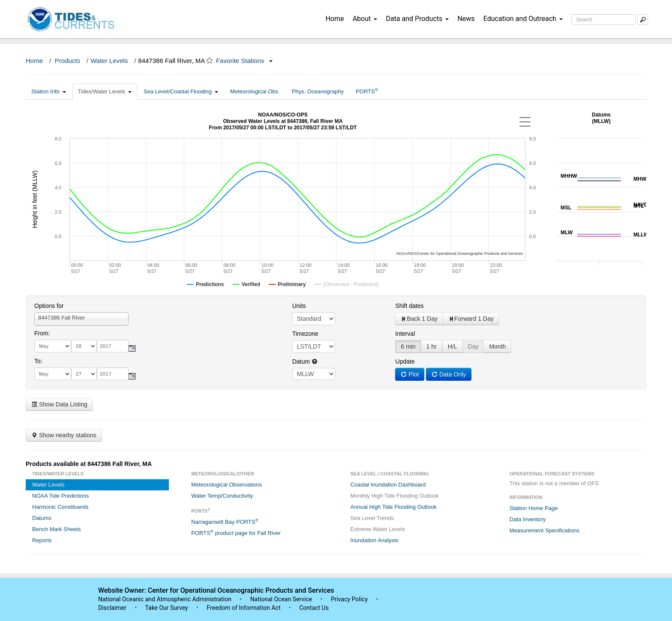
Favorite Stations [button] (244, 61)
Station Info (49, 91)
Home (334, 19)
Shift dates (409, 306)
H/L (453, 346)
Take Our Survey (167, 608)
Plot (410, 374)
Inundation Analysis (375, 540)
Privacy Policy (349, 599)
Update (405, 361)
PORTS (367, 91)
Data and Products (417, 19)
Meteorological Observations (226, 485)
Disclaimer (112, 608)
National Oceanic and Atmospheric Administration (165, 599)
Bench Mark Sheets (56, 529)
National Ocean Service (281, 599)
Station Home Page (534, 508)
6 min (408, 346)
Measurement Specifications (544, 530)
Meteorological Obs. (255, 91)
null (314, 374)
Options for (49, 306)
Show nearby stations (64, 435)
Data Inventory (528, 519)
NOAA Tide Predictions (60, 496)
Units (299, 306)
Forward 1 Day (471, 319)
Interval (405, 334)
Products (67, 61)
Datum (305, 361)
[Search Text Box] (603, 19)
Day (473, 346)
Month (497, 346)
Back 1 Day (419, 319)
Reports (42, 540)
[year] (113, 346)
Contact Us (314, 608)
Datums (42, 518)
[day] (84, 346)
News (466, 19)
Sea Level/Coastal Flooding (181, 91)
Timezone (305, 334)
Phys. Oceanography (318, 91)
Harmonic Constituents (60, 507)
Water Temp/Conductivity (222, 496)
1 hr (432, 346)
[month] (53, 346)
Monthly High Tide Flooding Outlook (395, 496)
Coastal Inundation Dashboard (388, 485)
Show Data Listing (59, 404)
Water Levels (109, 61)
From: (42, 333)
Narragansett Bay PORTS (225, 521)
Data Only (449, 374)
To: (38, 361)
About (365, 19)
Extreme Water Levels (378, 529)
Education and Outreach (523, 19)
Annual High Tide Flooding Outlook (394, 507)
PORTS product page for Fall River (236, 533)
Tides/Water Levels (105, 91)
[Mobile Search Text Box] (643, 19)
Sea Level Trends (372, 518)
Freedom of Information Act (243, 608)
